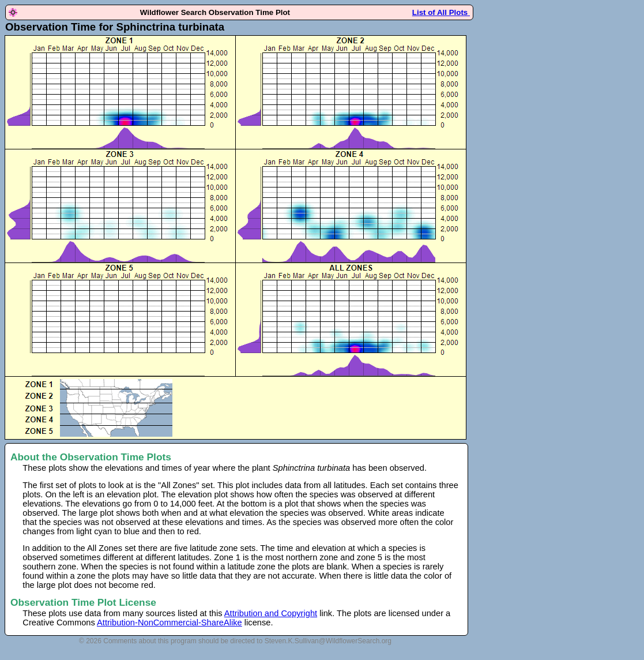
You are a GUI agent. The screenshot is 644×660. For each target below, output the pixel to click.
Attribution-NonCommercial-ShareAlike (170, 622)
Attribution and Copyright (271, 613)
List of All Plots (441, 12)
